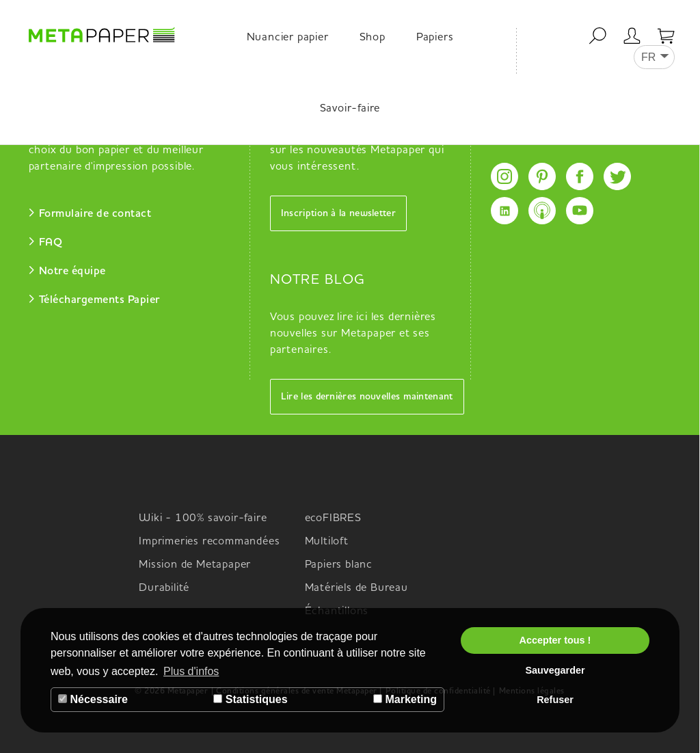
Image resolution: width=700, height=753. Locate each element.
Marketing (405, 699)
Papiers (435, 38)
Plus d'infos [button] (191, 671)
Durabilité (164, 588)
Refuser (555, 700)
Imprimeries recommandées (209, 542)
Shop (373, 38)
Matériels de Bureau (356, 588)
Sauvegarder (555, 670)
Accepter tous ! (555, 640)
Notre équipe (72, 272)
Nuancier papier (288, 38)
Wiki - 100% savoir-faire (203, 518)
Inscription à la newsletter (338, 213)
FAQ (51, 243)
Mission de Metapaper (195, 565)
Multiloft (327, 542)
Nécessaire (93, 699)
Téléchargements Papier (99, 300)
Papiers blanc (339, 565)
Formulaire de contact (95, 214)
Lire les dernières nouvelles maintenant (367, 397)
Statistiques (250, 699)
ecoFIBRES (333, 518)
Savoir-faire (350, 109)
